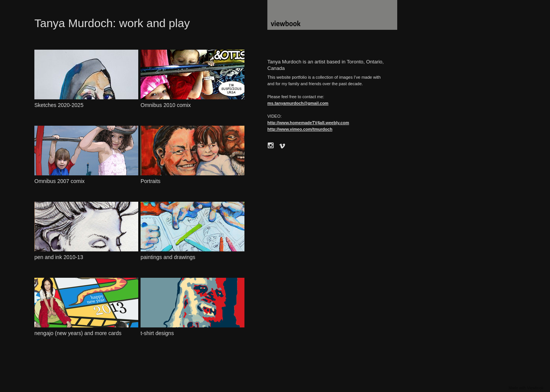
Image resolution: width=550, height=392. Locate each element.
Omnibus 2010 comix (166, 105)
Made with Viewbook (526, 388)
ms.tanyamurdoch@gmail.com (298, 103)
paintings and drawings (168, 257)
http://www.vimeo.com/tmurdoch (300, 129)
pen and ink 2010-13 (59, 257)
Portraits (150, 181)
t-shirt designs (157, 333)
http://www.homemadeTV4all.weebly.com (308, 123)
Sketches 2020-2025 (59, 105)
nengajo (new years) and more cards (78, 333)
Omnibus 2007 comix (60, 181)
